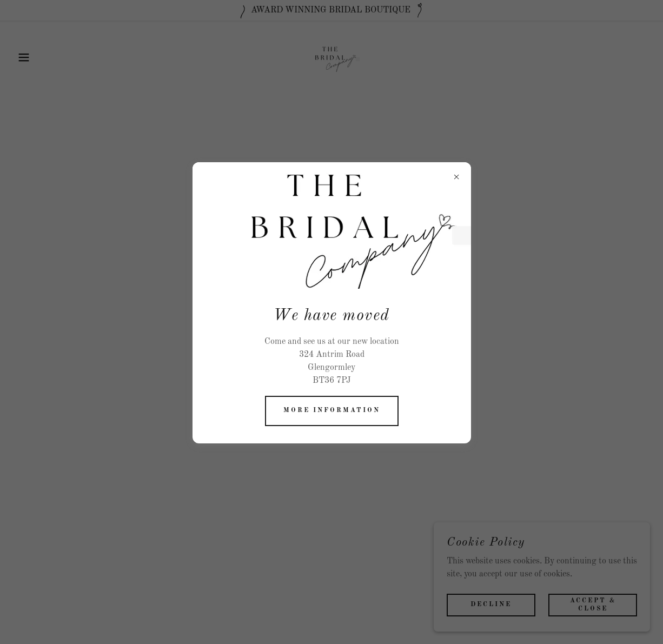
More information (332, 410)
